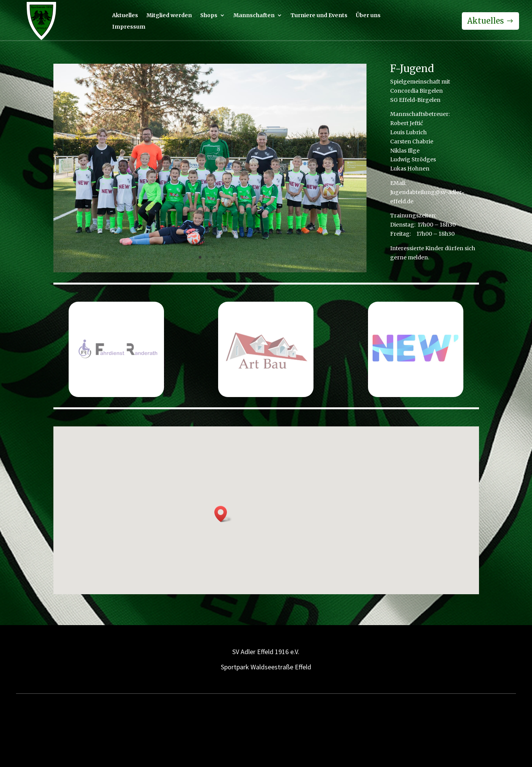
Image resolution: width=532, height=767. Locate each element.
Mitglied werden (169, 16)
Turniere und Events (319, 16)
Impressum (129, 27)
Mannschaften (254, 16)
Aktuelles (125, 16)
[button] (223, 514)
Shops (209, 16)
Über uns (368, 16)
